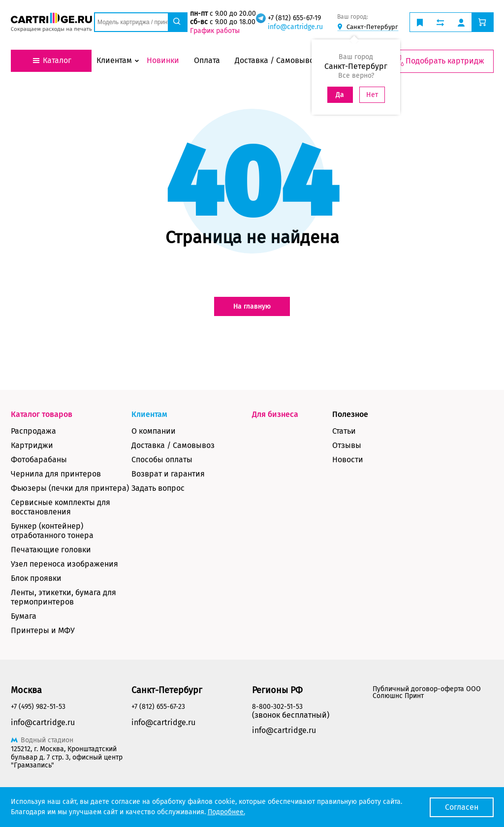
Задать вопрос (158, 488)
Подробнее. (226, 812)
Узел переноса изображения (64, 564)
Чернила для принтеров (56, 474)
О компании (154, 431)
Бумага (24, 616)
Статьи (344, 431)
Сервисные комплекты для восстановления (61, 507)
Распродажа (33, 431)
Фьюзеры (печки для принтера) (70, 488)
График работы (215, 31)
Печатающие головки (51, 550)
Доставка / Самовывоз (173, 445)
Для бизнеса (275, 414)
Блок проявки (36, 578)
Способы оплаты (162, 460)
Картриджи (32, 445)
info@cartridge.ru (295, 27)
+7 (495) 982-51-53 (38, 707)
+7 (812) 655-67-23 (158, 707)
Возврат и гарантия (168, 474)
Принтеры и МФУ (43, 630)
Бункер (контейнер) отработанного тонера (52, 531)
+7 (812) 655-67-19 (294, 18)
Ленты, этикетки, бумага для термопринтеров (63, 597)
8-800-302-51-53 (277, 707)
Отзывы (347, 445)
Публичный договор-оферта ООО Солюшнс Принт (427, 692)
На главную (252, 306)
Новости (348, 460)
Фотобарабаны (39, 460)
